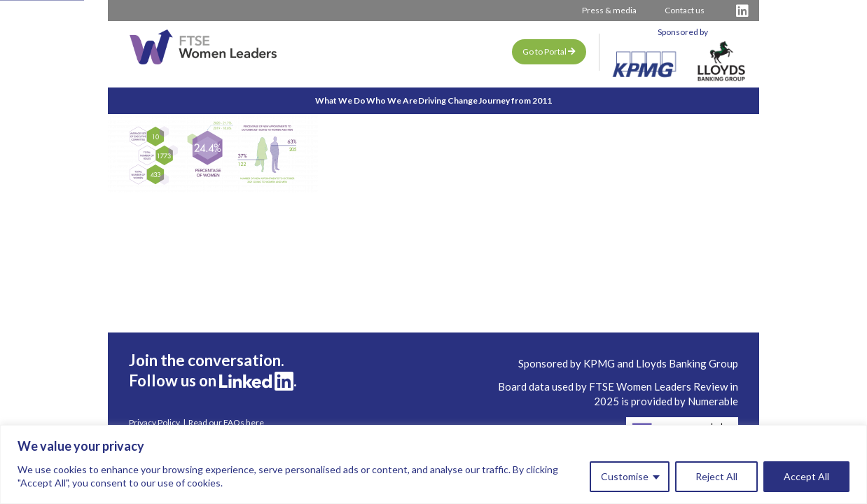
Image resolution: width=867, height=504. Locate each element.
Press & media (609, 10)
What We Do (294, 100)
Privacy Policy (154, 423)
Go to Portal (549, 51)
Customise (625, 476)
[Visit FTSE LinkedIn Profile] (742, 11)
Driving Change (463, 100)
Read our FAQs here (226, 423)
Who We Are (376, 100)
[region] (433, 464)
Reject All (716, 476)
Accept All (806, 476)
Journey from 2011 (561, 100)
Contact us (685, 10)
